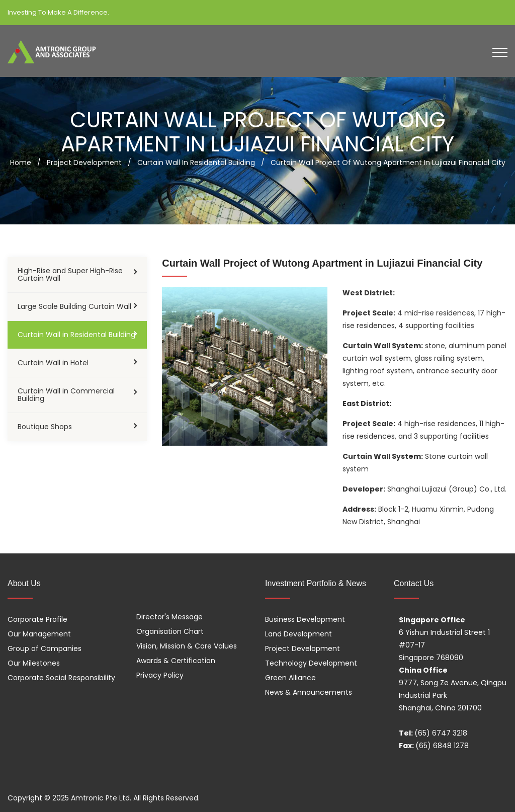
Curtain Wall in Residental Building (76, 335)
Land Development (298, 634)
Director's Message (169, 617)
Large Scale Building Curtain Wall (74, 306)
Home (21, 163)
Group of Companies (45, 648)
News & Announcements (309, 692)
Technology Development (311, 663)
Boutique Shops (45, 427)
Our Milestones (34, 663)
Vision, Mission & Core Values (187, 646)
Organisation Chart (170, 631)
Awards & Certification (176, 661)
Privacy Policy (160, 675)
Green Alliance (290, 678)
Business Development (305, 619)
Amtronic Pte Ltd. (101, 798)
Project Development (303, 648)
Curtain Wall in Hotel (53, 363)
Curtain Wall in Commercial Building (66, 395)
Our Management (39, 634)
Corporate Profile (37, 619)
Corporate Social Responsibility (61, 678)
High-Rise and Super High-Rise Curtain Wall (70, 274)
